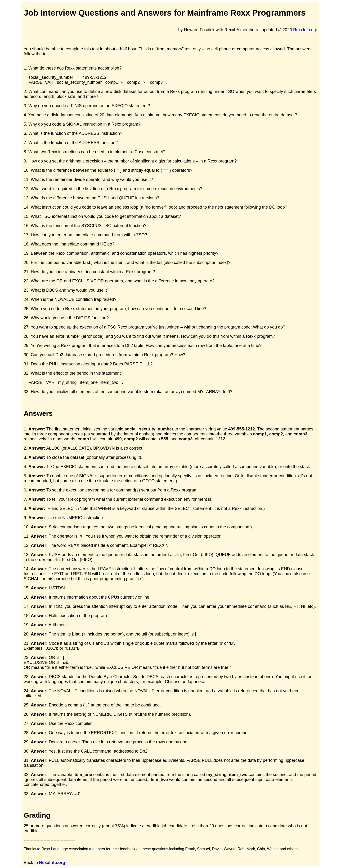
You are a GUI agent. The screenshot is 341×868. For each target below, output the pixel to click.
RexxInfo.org (305, 30)
